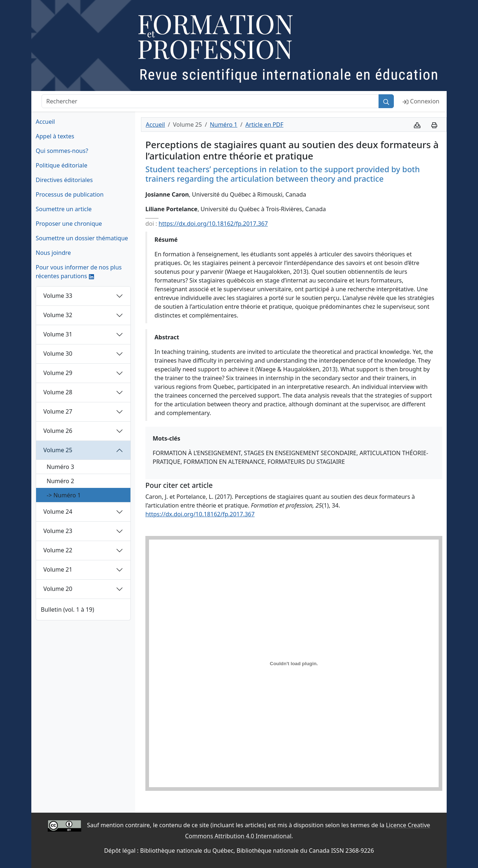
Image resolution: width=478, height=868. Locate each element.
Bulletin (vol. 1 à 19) (67, 609)
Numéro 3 (60, 467)
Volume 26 (58, 431)
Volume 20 (58, 589)
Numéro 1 (224, 125)
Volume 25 (58, 450)
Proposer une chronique (69, 224)
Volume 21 (58, 569)
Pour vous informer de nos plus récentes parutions (79, 272)
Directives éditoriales (64, 180)
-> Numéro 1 (64, 495)
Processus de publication (70, 194)
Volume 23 (58, 531)
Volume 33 (58, 296)
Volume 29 (58, 373)
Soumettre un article (64, 209)
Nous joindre (53, 253)
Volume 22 (58, 550)
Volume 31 (58, 334)
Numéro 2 (60, 481)
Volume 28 (58, 392)
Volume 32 (58, 315)
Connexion (421, 101)
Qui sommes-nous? (62, 151)
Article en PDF (264, 125)
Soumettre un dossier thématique (82, 238)
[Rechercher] (210, 101)
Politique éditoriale (62, 165)
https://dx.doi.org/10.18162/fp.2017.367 (213, 224)
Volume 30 (58, 354)
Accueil (45, 122)
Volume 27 (58, 411)
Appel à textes (55, 136)
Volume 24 (58, 512)
